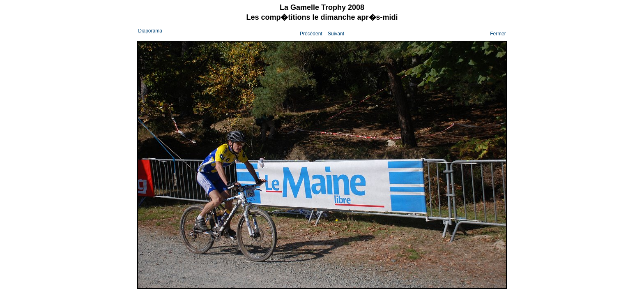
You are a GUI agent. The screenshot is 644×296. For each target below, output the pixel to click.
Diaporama (150, 31)
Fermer (498, 34)
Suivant (336, 34)
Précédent (311, 34)
